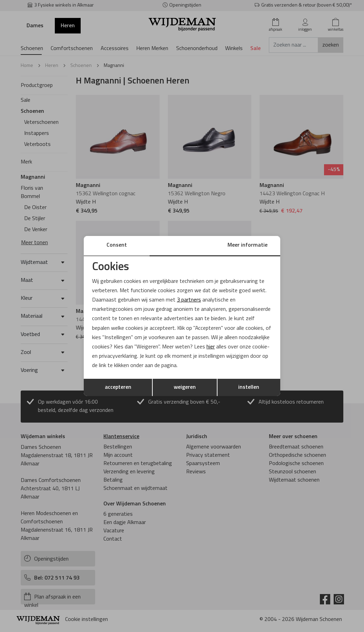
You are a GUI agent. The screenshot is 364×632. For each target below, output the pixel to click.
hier (211, 347)
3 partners (189, 300)
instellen (249, 387)
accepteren (118, 387)
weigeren (185, 387)
